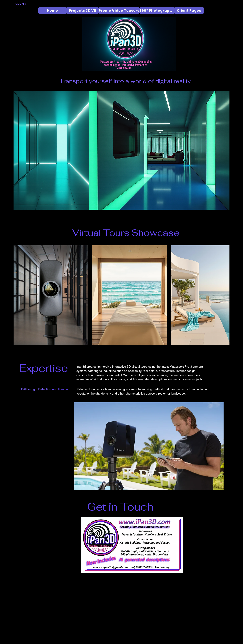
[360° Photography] (157, 10)
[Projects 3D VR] (83, 10)
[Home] (53, 10)
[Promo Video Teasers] (119, 10)
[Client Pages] (189, 10)
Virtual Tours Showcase (126, 233)
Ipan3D (20, 4)
